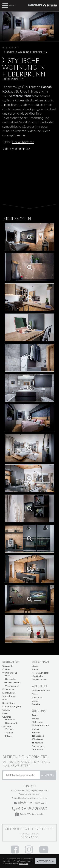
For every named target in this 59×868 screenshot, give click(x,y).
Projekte (36, 704)
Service (35, 719)
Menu (9, 5)
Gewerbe (7, 717)
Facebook (38, 736)
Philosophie (38, 722)
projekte (14, 48)
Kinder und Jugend (12, 706)
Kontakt (36, 732)
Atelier (35, 669)
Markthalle (37, 676)
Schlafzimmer (9, 696)
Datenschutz (38, 746)
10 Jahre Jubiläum (41, 690)
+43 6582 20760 (30, 809)
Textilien (7, 726)
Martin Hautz (21, 149)
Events (35, 701)
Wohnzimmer (12, 686)
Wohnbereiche (10, 673)
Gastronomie (12, 723)
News (35, 694)
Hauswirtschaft (13, 682)
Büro (5, 700)
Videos (35, 729)
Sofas (8, 676)
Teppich (9, 733)
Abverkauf (37, 697)
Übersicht (7, 666)
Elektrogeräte (9, 693)
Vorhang (9, 729)
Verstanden (44, 861)
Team (35, 715)
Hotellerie (10, 720)
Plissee (9, 736)
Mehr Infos (23, 864)
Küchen (6, 669)
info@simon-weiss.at (30, 802)
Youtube (37, 743)
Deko (5, 713)
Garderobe (10, 679)
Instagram (38, 739)
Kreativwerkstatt (40, 673)
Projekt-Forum (39, 680)
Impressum (37, 749)
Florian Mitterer (23, 142)
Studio (35, 666)
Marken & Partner (41, 725)
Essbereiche (8, 689)
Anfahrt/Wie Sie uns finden (30, 814)
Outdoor (7, 710)
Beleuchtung (8, 703)
